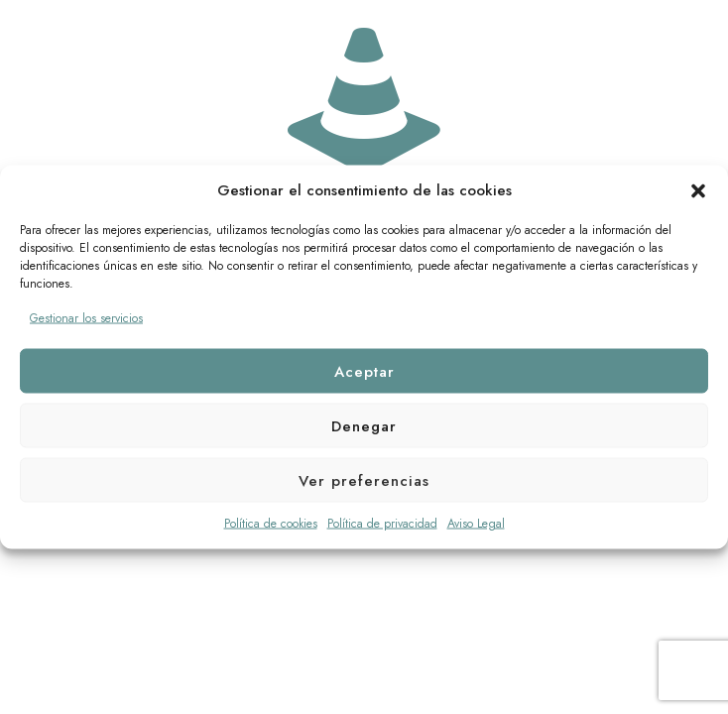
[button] (698, 190)
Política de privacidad (382, 524)
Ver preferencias (364, 480)
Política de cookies (271, 524)
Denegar (364, 425)
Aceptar (364, 371)
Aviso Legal (476, 524)
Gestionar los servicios (86, 318)
